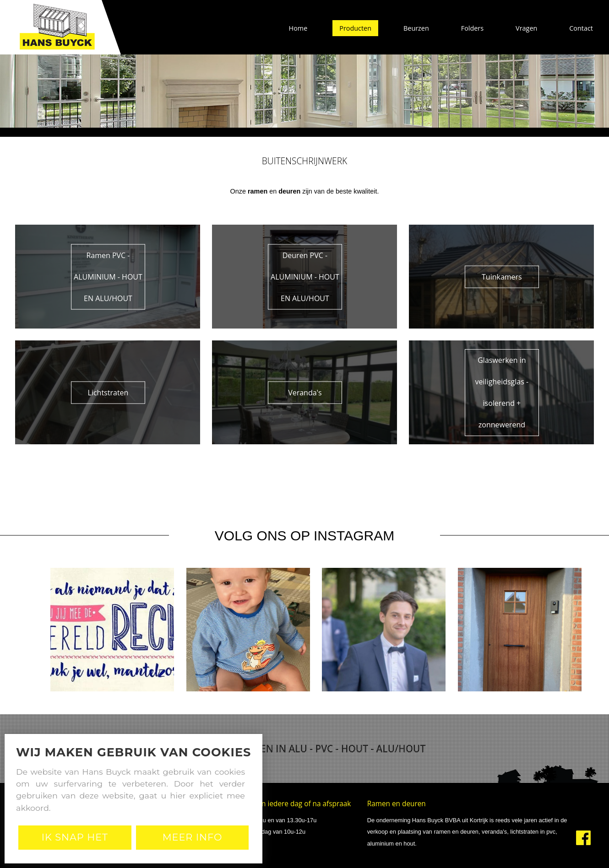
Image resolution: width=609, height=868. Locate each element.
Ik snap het (75, 837)
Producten (355, 28)
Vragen (526, 28)
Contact (581, 28)
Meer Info (193, 837)
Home (298, 28)
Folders (472, 28)
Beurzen (416, 28)
